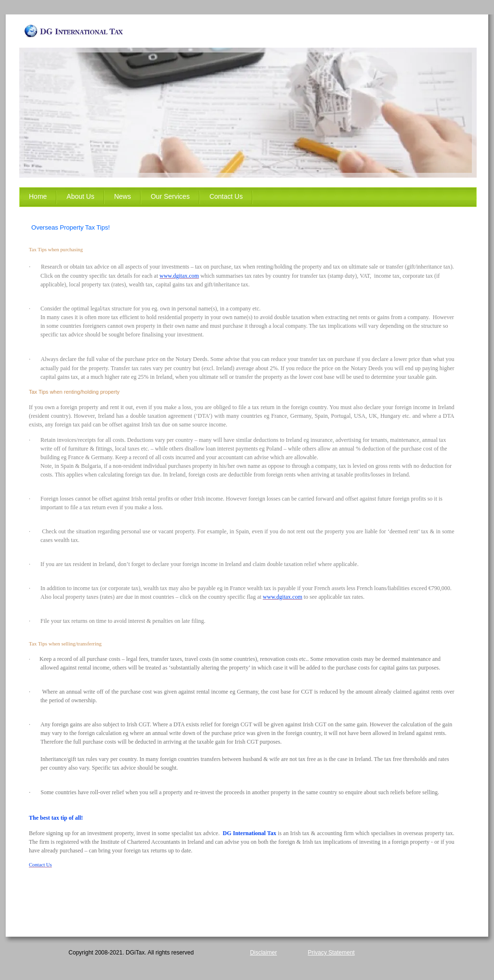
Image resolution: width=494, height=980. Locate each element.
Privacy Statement (331, 953)
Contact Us (226, 196)
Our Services (170, 196)
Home (38, 196)
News (123, 196)
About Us (80, 196)
